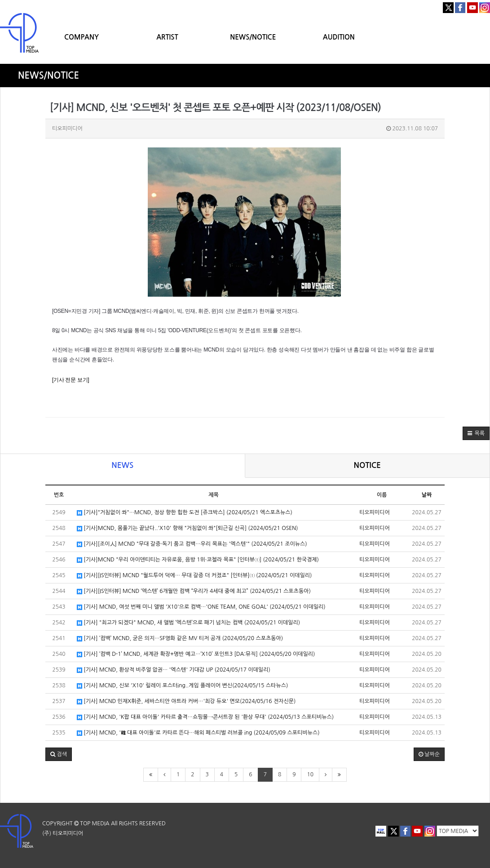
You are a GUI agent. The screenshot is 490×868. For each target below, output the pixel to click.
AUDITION (339, 37)
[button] (476, 433)
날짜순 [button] (429, 754)
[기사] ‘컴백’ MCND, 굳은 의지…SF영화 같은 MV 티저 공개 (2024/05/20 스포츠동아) (180, 639)
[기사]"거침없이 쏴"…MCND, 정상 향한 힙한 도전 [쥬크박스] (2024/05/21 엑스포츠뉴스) (185, 513)
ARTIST (167, 37)
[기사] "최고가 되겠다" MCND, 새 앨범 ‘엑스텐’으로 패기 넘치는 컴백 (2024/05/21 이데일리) (188, 623)
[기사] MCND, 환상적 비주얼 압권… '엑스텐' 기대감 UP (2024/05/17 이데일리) (174, 670)
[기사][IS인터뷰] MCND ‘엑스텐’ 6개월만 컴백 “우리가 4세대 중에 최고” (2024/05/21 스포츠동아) (194, 591)
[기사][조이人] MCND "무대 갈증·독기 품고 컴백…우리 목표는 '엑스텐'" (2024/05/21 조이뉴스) (192, 544)
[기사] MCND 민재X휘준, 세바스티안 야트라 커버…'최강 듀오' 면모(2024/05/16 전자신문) (186, 701)
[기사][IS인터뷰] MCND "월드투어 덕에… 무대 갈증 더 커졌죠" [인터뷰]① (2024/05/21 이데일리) (194, 576)
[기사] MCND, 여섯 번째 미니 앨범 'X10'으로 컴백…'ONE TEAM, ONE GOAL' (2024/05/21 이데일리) (201, 607)
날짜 (427, 495)
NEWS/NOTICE (253, 37)
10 (310, 775)
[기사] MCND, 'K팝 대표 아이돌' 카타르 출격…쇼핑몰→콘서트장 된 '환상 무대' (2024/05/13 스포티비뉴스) (205, 717)
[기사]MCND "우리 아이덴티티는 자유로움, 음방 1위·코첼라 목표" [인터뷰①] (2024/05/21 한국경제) (198, 560)
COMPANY (82, 37)
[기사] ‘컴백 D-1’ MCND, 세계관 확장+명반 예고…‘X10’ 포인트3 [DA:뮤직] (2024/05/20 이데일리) (196, 654)
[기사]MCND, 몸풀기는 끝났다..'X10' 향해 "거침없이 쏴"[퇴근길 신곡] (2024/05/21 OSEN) (187, 528)
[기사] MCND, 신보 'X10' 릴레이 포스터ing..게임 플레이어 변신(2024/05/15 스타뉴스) (182, 686)
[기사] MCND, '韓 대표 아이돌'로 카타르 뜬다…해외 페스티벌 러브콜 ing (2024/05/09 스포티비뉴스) (198, 733)
